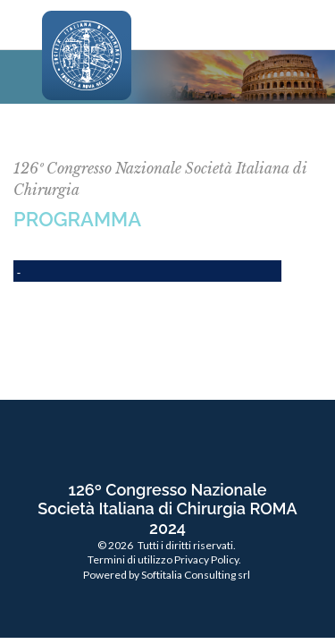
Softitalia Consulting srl (196, 575)
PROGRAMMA (77, 219)
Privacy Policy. (208, 559)
